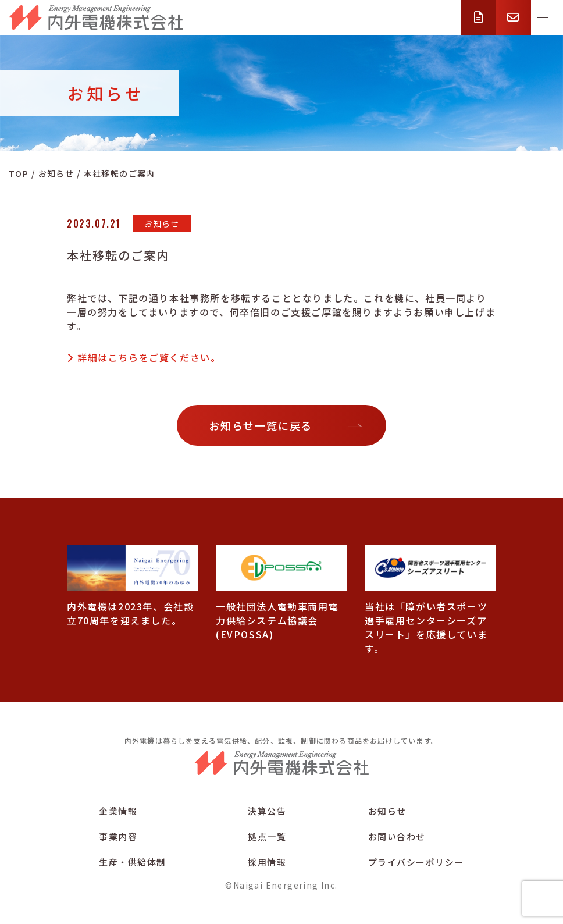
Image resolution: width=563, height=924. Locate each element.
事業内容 (118, 836)
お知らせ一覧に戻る (261, 425)
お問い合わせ (397, 836)
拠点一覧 (267, 836)
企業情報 (118, 811)
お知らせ (387, 811)
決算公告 (267, 811)
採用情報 (267, 862)
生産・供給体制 (133, 862)
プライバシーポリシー (416, 862)
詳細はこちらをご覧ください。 (149, 357)
